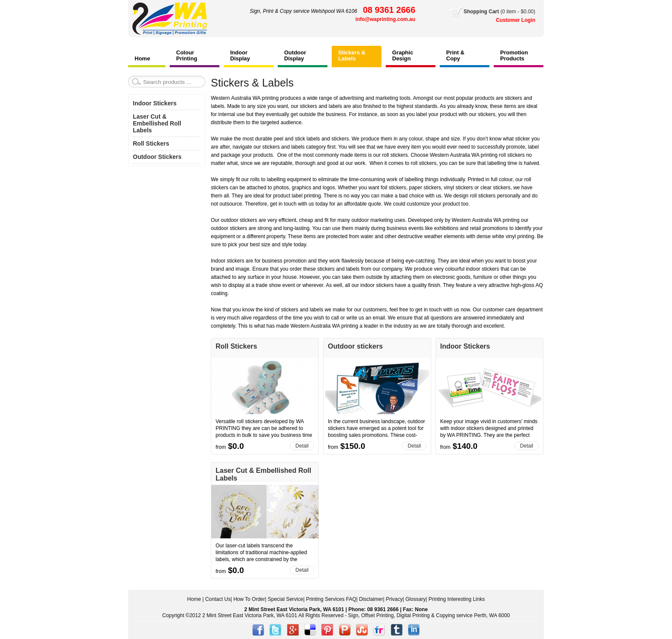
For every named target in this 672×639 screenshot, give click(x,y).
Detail (302, 446)
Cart (499, 12)
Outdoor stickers (355, 346)
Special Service (286, 599)
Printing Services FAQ (331, 599)
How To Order (249, 599)
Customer (508, 20)
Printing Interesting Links (457, 599)
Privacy (394, 599)
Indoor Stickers (465, 346)
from (221, 447)
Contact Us (218, 599)
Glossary (415, 599)
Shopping (476, 12)
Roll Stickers (236, 346)
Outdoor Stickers (157, 157)
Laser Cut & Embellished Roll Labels (157, 123)
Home (194, 599)
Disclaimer (371, 599)
